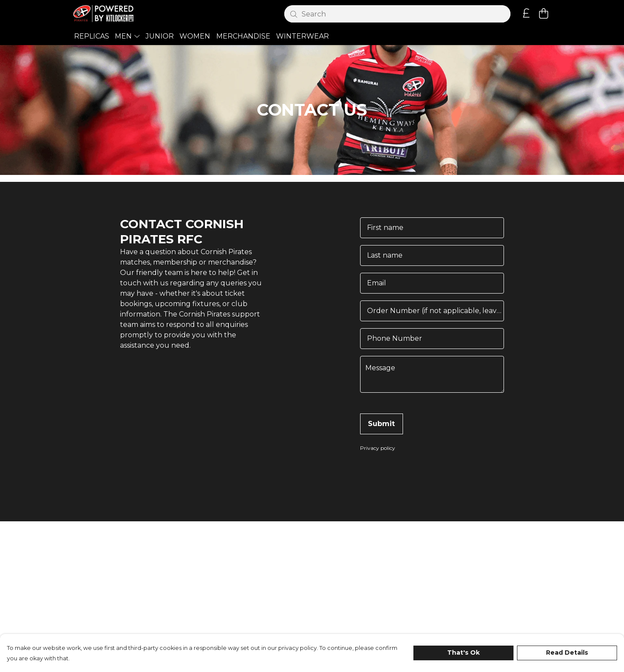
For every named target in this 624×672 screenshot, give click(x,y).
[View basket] (543, 13)
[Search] (397, 14)
